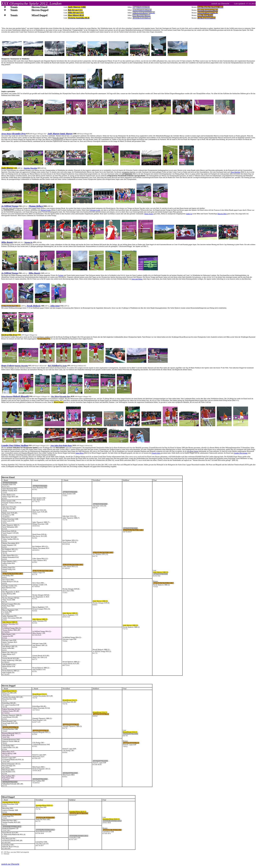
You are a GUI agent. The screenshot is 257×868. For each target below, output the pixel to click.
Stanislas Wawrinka (30, 168)
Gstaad (34, 208)
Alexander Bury (65, 396)
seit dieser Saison (193, 451)
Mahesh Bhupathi (21, 396)
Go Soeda (63, 366)
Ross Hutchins (236, 172)
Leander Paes (7, 445)
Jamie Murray (66, 134)
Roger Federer (8, 365)
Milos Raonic (7, 242)
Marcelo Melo (222, 214)
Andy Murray (54, 134)
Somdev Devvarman (241, 453)
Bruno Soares (149, 214)
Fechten (61, 275)
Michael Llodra (46, 210)
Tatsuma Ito (28, 242)
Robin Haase (68, 445)
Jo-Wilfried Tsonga (10, 206)
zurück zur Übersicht (10, 864)
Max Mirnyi (55, 396)
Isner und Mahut (137, 279)
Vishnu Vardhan (21, 445)
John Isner (55, 306)
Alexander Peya (19, 134)
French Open (156, 453)
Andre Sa (189, 214)
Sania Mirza (80, 453)
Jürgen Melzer (6, 134)
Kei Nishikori (54, 365)
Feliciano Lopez (95, 210)
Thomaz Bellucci (36, 206)
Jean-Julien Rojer (57, 445)
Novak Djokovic (34, 306)
